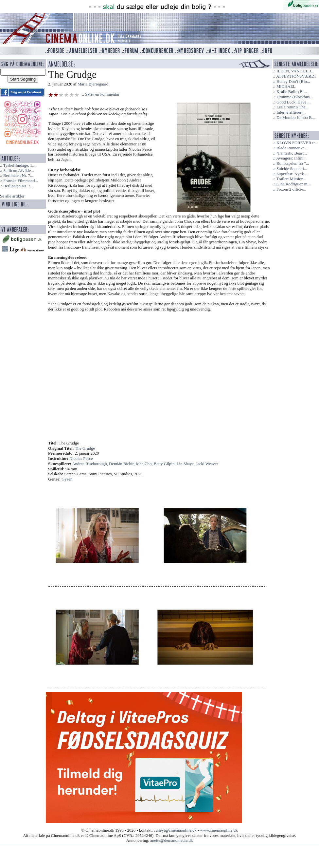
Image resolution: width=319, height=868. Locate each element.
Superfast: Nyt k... (292, 174)
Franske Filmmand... (21, 181)
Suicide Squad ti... (292, 169)
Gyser (67, 479)
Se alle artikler (12, 196)
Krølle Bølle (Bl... (292, 92)
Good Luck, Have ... (293, 102)
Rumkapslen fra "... (293, 163)
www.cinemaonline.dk (219, 830)
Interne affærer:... (291, 112)
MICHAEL (286, 86)
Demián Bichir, (122, 464)
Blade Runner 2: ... (292, 148)
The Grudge (85, 448)
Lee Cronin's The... (292, 107)
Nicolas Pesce (81, 459)
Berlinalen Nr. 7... (18, 176)
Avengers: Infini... (291, 158)
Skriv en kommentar (102, 94)
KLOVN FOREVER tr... (297, 143)
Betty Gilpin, (165, 464)
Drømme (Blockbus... (295, 97)
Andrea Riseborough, (90, 464)
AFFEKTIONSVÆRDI (296, 76)
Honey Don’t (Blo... (293, 82)
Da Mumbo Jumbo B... (296, 118)
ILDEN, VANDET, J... (295, 71)
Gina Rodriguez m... (293, 184)
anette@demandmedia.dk (171, 840)
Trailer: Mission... (292, 179)
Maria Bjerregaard (93, 84)
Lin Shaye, (186, 464)
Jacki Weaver (207, 464)
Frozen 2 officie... (291, 189)
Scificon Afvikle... (19, 171)
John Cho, (145, 464)
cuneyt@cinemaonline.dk (175, 830)
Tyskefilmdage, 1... (19, 165)
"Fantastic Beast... (292, 153)
